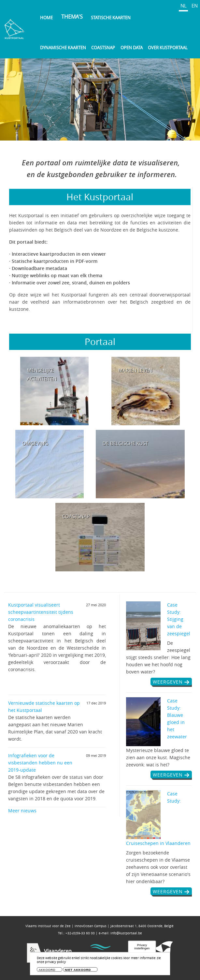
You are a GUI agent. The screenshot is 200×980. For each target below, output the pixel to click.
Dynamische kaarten (63, 48)
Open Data (132, 48)
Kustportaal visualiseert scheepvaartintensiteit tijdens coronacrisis (41, 612)
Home (46, 18)
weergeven (168, 682)
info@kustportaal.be (126, 933)
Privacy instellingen (142, 947)
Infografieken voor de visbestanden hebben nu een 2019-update (40, 763)
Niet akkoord (78, 970)
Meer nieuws (22, 811)
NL (184, 6)
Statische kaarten (111, 18)
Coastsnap (103, 48)
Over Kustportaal (168, 48)
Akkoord (47, 970)
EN (195, 6)
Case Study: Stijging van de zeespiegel (179, 619)
